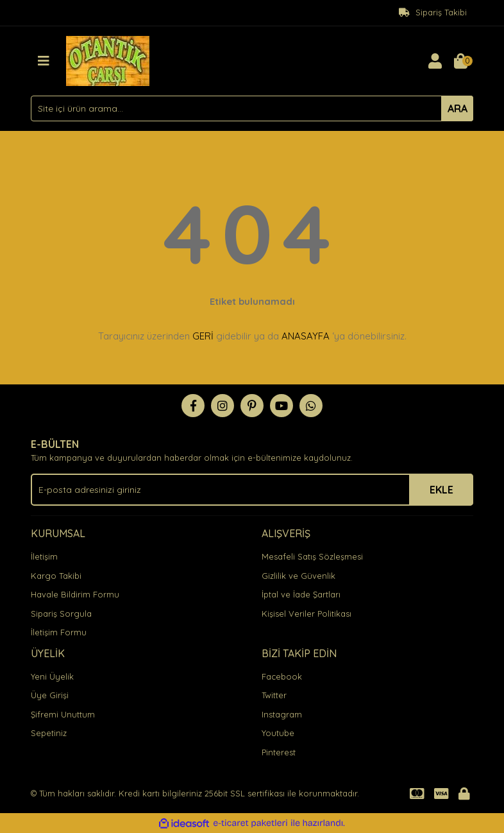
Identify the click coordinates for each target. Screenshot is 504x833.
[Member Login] (435, 61)
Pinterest (279, 752)
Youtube (278, 733)
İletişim (44, 556)
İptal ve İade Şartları (301, 594)
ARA (458, 108)
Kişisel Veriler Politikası (307, 614)
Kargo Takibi (56, 576)
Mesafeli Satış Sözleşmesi (312, 556)
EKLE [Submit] (441, 490)
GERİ (203, 336)
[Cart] (460, 61)
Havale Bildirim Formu (75, 594)
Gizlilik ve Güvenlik (298, 576)
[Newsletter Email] (252, 490)
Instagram (282, 714)
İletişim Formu (59, 632)
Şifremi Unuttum (63, 714)
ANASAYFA (306, 336)
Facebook (282, 676)
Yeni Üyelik (52, 676)
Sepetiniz (49, 733)
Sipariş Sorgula (61, 614)
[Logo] (108, 60)
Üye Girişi (50, 695)
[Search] (252, 108)
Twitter (274, 695)
